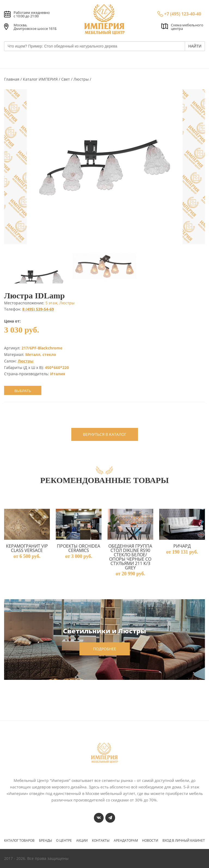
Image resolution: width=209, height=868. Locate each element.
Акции (82, 841)
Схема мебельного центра (187, 27)
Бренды (45, 841)
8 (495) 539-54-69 (38, 309)
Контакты (101, 841)
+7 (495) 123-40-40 (183, 14)
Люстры (82, 79)
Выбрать (23, 391)
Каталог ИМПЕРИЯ (41, 79)
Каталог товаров (19, 841)
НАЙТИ (195, 46)
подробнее (105, 649)
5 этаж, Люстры (60, 303)
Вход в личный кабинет (184, 841)
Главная (12, 79)
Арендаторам (126, 841)
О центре (64, 841)
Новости (150, 841)
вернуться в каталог (105, 434)
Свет (66, 79)
